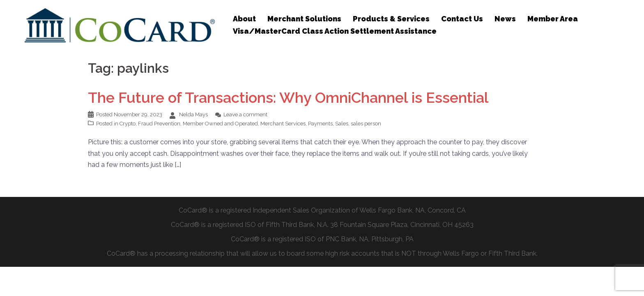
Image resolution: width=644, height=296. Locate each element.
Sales (342, 124)
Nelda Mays (193, 114)
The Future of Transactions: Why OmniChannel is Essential (288, 97)
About (244, 19)
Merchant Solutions (304, 19)
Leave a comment (245, 114)
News (505, 19)
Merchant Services (283, 124)
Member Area (553, 19)
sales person (366, 124)
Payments (320, 124)
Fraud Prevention (159, 124)
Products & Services (391, 19)
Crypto (128, 124)
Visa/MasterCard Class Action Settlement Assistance (335, 31)
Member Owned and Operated (220, 124)
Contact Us (462, 19)
